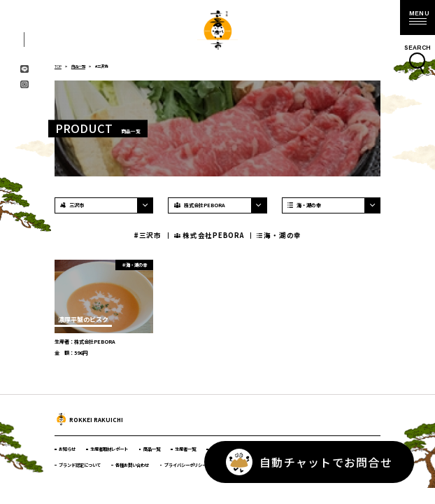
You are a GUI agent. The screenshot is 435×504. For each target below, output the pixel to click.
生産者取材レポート (109, 449)
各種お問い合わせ (132, 465)
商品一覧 (78, 66)
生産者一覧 (185, 449)
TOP (58, 66)
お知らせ (67, 449)
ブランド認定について (80, 465)
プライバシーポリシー (185, 465)
